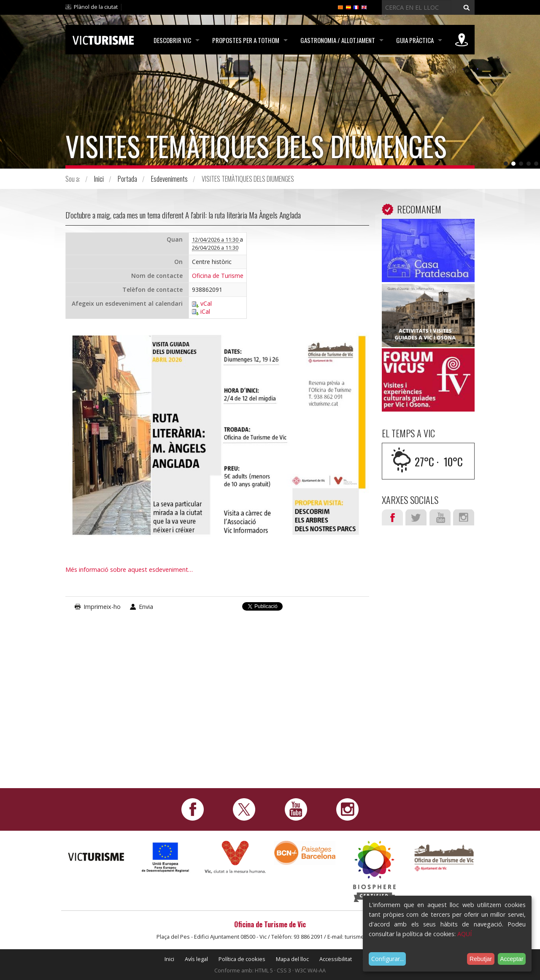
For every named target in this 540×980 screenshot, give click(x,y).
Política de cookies (242, 959)
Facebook (392, 517)
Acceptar (512, 959)
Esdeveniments (169, 179)
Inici (99, 179)
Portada (127, 179)
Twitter (416, 517)
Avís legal (196, 959)
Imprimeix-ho (102, 607)
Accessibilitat (336, 959)
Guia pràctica (415, 40)
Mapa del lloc (292, 959)
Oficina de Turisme (218, 276)
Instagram (464, 517)
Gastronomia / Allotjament (338, 40)
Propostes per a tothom (246, 40)
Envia (146, 607)
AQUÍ (464, 934)
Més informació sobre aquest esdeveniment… (129, 569)
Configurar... (387, 959)
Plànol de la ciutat (96, 7)
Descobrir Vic (172, 40)
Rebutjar (481, 959)
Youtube (440, 517)
